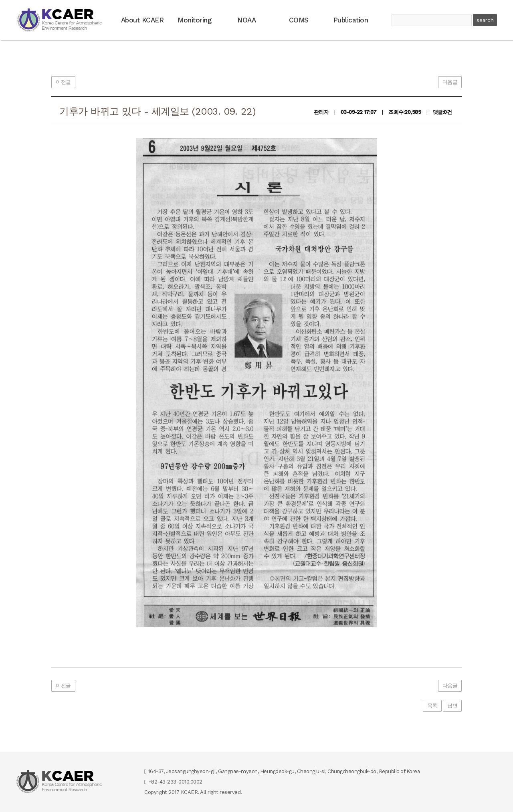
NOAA (246, 20)
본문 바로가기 (0, 0)
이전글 (63, 82)
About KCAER (142, 20)
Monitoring (194, 20)
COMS (299, 20)
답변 (452, 706)
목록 (432, 706)
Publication (351, 20)
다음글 (450, 82)
